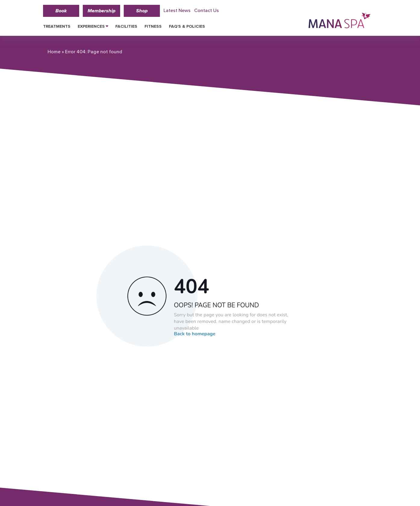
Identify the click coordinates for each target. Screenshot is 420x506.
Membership (101, 11)
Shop (142, 11)
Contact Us (207, 11)
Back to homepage (195, 334)
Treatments (57, 26)
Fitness (153, 26)
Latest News (177, 11)
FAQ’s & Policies (187, 26)
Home (54, 52)
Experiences (91, 26)
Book (61, 11)
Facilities (126, 26)
